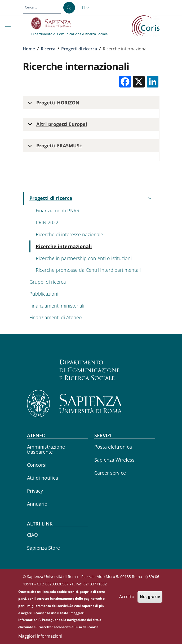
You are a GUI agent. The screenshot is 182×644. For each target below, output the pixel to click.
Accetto (127, 597)
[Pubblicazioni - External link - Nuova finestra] (91, 294)
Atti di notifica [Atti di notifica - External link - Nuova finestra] (43, 478)
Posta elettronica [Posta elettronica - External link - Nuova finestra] (113, 447)
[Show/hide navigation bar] (9, 28)
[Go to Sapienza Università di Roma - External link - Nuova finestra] (54, 23)
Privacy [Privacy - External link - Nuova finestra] (35, 491)
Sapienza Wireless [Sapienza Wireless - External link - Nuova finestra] (114, 460)
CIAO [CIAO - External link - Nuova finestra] (32, 535)
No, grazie (150, 597)
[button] (86, 8)
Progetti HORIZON (53, 104)
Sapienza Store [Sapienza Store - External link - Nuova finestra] (43, 548)
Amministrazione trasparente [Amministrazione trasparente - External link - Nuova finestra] (46, 449)
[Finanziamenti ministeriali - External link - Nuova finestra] (91, 306)
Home (29, 49)
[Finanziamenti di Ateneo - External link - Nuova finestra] (91, 318)
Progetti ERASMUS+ (54, 147)
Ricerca (48, 49)
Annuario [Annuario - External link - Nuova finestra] (37, 504)
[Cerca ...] (69, 8)
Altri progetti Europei (57, 126)
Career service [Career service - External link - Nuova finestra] (110, 473)
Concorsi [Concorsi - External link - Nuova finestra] (37, 465)
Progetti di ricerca (79, 49)
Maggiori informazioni (40, 637)
